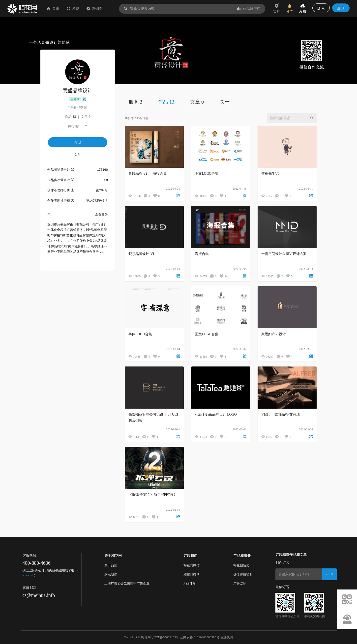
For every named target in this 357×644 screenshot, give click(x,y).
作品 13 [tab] (166, 102)
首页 (53, 9)
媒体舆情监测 (243, 574)
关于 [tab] (225, 102)
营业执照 (227, 637)
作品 (70, 117)
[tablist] (221, 102)
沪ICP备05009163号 (165, 637)
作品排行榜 (249, 9)
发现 (73, 9)
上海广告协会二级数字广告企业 (127, 583)
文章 (86, 117)
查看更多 (101, 214)
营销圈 (94, 9)
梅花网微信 (192, 565)
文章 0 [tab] (197, 102)
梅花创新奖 (241, 565)
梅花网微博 (192, 574)
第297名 (102, 190)
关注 (78, 155)
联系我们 (111, 574)
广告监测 (240, 583)
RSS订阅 (190, 583)
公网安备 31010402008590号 (200, 637)
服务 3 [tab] (135, 102)
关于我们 (111, 565)
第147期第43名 (97, 201)
